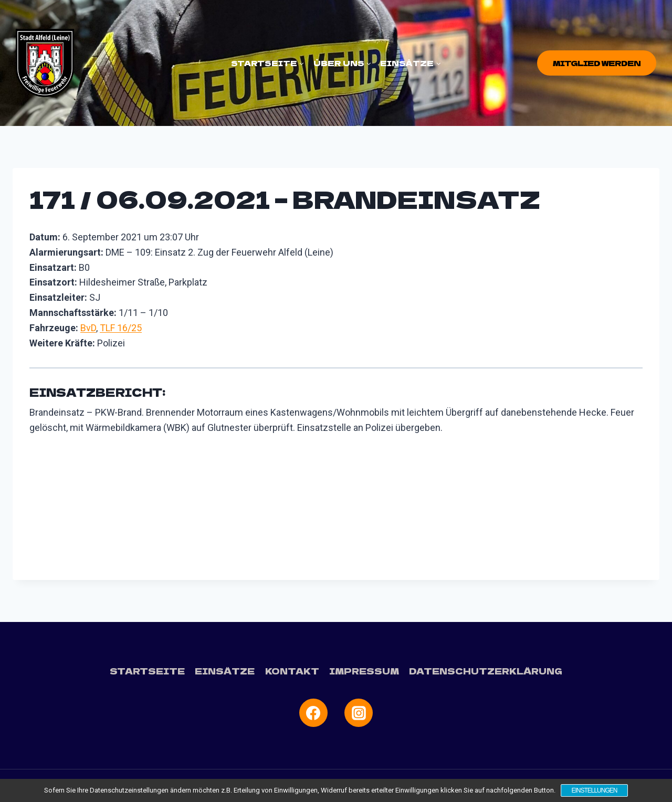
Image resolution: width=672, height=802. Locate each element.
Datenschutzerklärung (486, 671)
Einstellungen (594, 790)
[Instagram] (359, 713)
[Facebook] (313, 713)
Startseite (147, 671)
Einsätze (225, 671)
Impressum (364, 671)
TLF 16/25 (121, 328)
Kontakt (292, 671)
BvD (88, 328)
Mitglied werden (597, 63)
